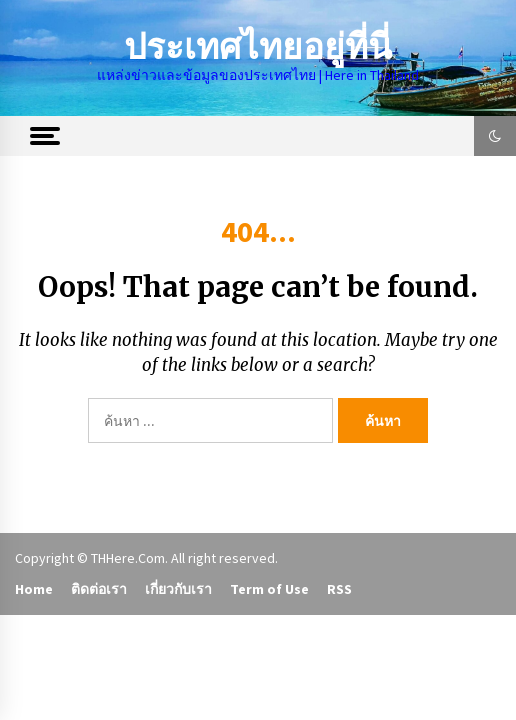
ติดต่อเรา (99, 589)
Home (34, 589)
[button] (495, 136)
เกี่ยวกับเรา (178, 589)
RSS (339, 589)
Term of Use (269, 589)
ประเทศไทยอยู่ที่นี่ (258, 47)
